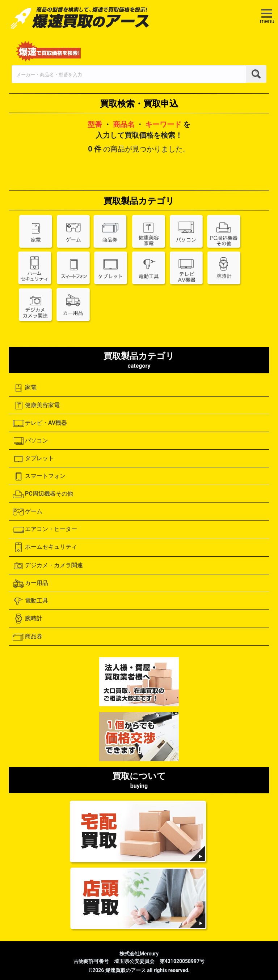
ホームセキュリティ (45, 547)
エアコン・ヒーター (45, 530)
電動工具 (30, 601)
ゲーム (27, 512)
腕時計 (27, 619)
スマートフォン (39, 476)
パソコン (30, 441)
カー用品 (30, 583)
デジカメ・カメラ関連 (48, 566)
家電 (24, 388)
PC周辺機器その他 (43, 494)
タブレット (33, 459)
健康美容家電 (36, 406)
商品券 (27, 637)
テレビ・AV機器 (40, 423)
